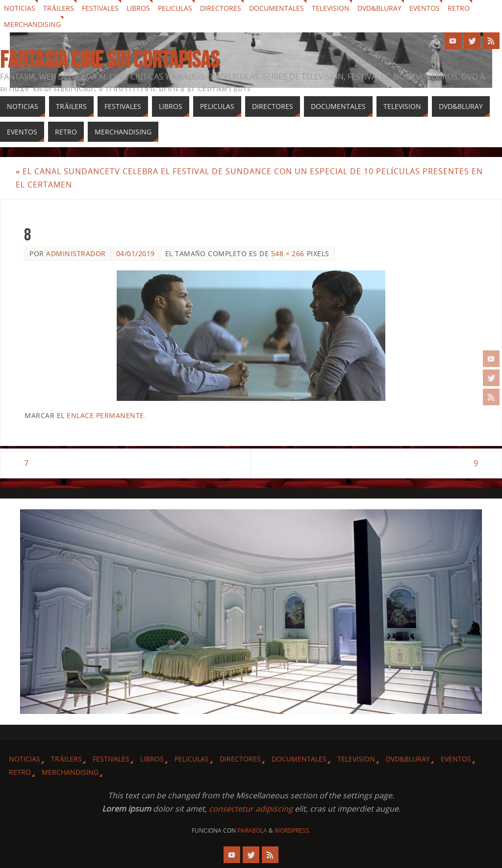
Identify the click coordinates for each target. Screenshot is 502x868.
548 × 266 (288, 253)
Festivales (100, 8)
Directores (221, 8)
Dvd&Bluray (379, 8)
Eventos (425, 8)
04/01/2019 (136, 253)
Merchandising (32, 24)
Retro (459, 8)
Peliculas (175, 8)
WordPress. (293, 831)
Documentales (276, 8)
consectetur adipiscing (251, 809)
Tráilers (59, 8)
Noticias (20, 8)
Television (331, 8)
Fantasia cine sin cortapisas (110, 60)
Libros (138, 8)
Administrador (76, 253)
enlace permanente (105, 415)
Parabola (252, 831)
